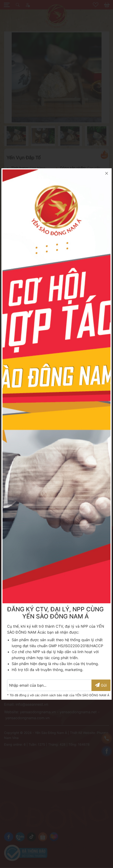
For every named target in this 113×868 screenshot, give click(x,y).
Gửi (101, 685)
